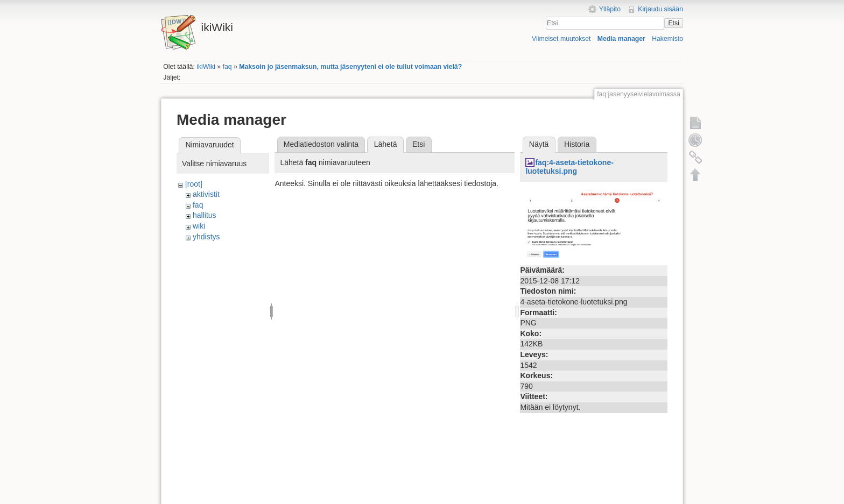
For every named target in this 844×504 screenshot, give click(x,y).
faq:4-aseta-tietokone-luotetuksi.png (569, 167)
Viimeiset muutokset (561, 39)
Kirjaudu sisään (660, 9)
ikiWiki (206, 67)
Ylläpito (610, 9)
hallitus (205, 215)
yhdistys (206, 237)
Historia (577, 144)
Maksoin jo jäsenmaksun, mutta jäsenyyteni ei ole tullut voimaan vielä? (350, 67)
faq (227, 67)
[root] (194, 184)
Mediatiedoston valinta (321, 144)
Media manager (621, 39)
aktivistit (206, 194)
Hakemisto (667, 39)
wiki (199, 226)
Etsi (673, 23)
